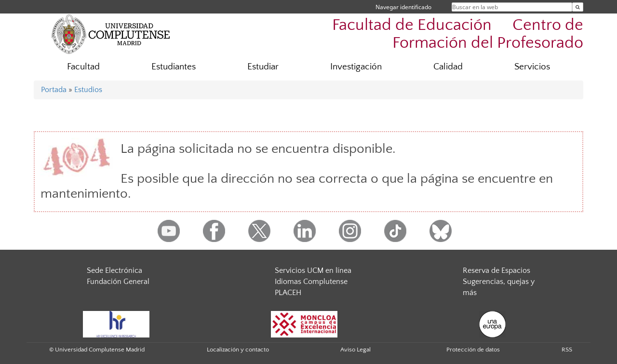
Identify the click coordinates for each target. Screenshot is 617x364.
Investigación (356, 67)
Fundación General (118, 282)
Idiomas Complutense (311, 282)
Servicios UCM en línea (313, 270)
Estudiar (263, 67)
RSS (567, 350)
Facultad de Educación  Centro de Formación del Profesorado (458, 34)
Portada (54, 90)
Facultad (83, 67)
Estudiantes (174, 67)
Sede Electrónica (114, 270)
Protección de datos (473, 350)
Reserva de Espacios (496, 270)
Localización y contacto (238, 350)
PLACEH (288, 293)
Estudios (88, 90)
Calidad (448, 67)
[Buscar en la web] (578, 7)
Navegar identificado (403, 7)
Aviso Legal (355, 350)
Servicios (532, 67)
